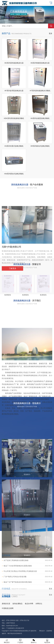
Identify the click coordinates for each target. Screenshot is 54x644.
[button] (26, 21)
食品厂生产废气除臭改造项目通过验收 (28, 596)
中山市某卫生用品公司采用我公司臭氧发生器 (28, 585)
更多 (51, 38)
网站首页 (7, 641)
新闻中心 (34, 641)
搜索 (51, 26)
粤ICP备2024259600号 (15, 634)
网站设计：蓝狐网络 (46, 631)
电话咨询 (47, 641)
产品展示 (20, 641)
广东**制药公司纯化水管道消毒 (28, 591)
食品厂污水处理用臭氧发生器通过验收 (28, 580)
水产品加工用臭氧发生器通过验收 (28, 574)
